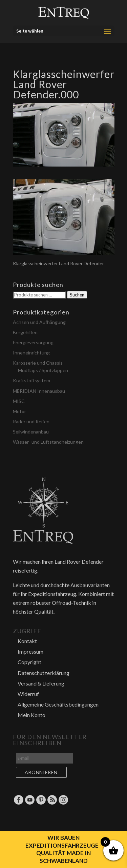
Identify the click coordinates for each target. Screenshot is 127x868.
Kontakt (27, 641)
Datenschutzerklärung (44, 673)
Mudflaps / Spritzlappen (43, 370)
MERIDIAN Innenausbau (39, 391)
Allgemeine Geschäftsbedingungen (58, 704)
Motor (19, 411)
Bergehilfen (25, 332)
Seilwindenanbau (31, 432)
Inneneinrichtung (31, 353)
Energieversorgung (33, 342)
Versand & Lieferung (41, 683)
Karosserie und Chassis (38, 363)
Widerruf (28, 694)
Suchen (77, 295)
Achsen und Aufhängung (39, 322)
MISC (19, 401)
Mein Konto (31, 715)
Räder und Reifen (31, 421)
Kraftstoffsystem (31, 380)
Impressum (30, 651)
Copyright (29, 662)
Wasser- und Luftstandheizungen (48, 442)
